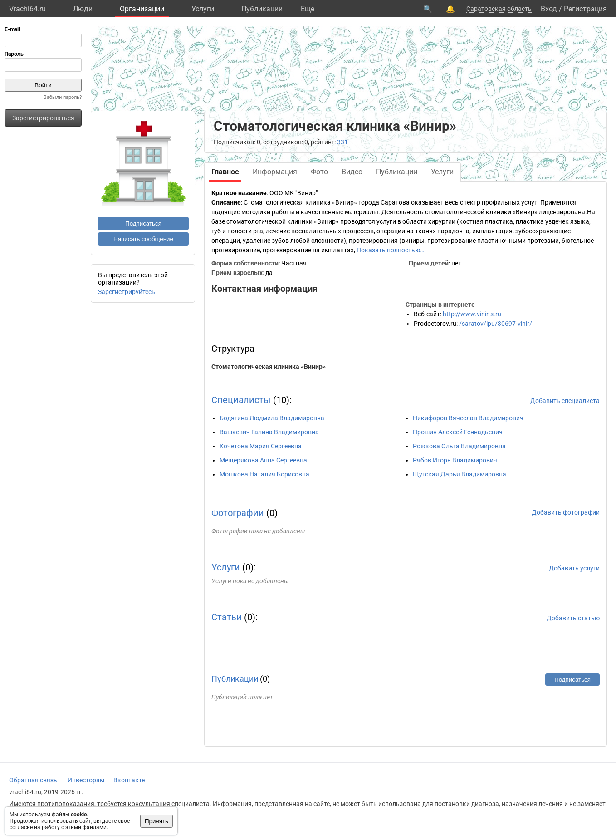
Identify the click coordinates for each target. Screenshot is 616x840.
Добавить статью (573, 618)
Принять (156, 821)
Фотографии (238, 513)
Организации (142, 9)
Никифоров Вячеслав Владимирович (468, 418)
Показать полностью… (390, 250)
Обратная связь (33, 780)
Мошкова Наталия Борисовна (264, 474)
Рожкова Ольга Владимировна (459, 446)
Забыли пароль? (63, 97)
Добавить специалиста (565, 401)
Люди (83, 9)
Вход (549, 9)
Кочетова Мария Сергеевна (261, 446)
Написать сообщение (143, 239)
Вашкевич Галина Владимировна (269, 432)
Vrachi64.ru (27, 9)
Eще (308, 9)
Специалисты (241, 400)
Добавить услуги (574, 568)
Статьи (227, 617)
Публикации (262, 9)
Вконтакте (129, 780)
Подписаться (143, 224)
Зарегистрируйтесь (127, 292)
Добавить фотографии (566, 512)
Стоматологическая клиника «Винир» (269, 367)
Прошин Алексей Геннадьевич (458, 432)
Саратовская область (499, 9)
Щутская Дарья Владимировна (460, 474)
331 (342, 142)
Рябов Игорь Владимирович (455, 460)
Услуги (203, 9)
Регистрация (585, 9)
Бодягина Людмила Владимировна (272, 418)
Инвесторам (86, 780)
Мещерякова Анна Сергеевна (263, 460)
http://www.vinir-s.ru (472, 314)
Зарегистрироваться (43, 118)
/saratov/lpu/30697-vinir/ (496, 324)
